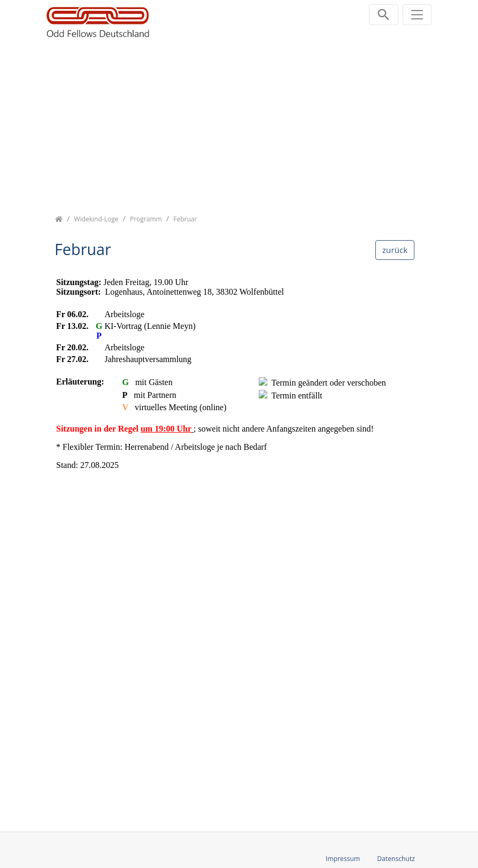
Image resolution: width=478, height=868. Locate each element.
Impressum (343, 859)
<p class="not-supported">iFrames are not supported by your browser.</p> (239, 543)
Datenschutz (396, 859)
